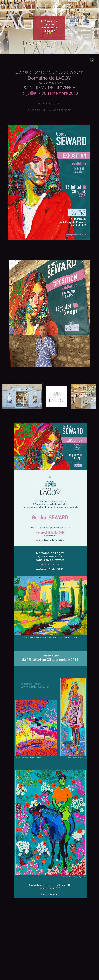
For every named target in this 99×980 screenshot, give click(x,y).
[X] (92, 60)
